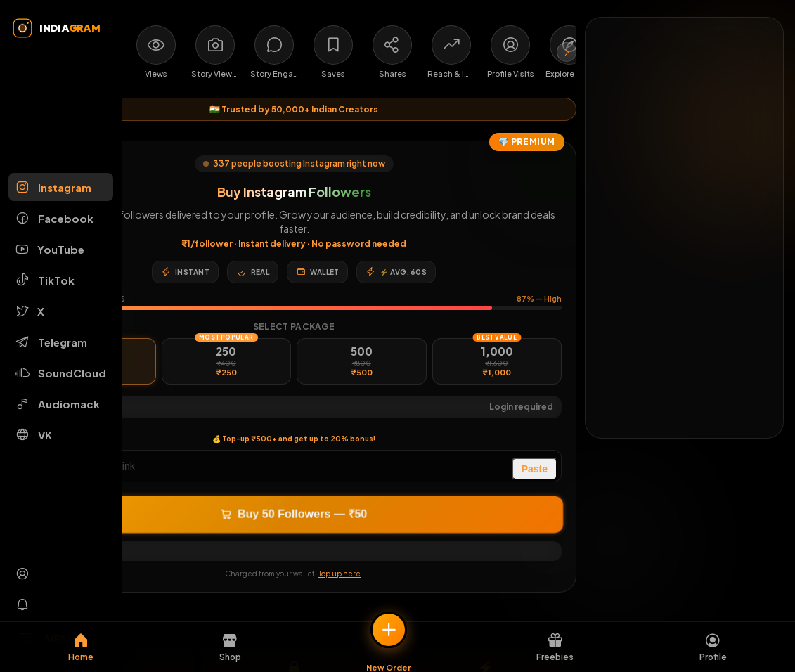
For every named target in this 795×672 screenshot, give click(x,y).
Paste (535, 469)
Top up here (340, 574)
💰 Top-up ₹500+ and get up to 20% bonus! (294, 439)
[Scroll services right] (567, 52)
